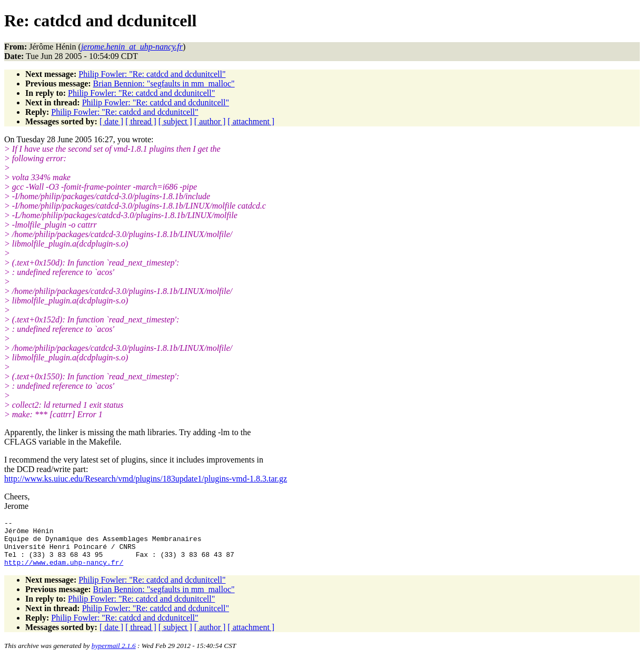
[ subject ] (175, 121)
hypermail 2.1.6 (114, 655)
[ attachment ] (251, 121)
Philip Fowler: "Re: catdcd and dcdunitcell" (152, 74)
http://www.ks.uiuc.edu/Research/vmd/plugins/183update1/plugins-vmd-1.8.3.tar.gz (146, 479)
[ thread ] (141, 121)
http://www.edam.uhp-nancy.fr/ (64, 572)
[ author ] (210, 121)
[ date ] (111, 121)
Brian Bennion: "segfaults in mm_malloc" (164, 84)
